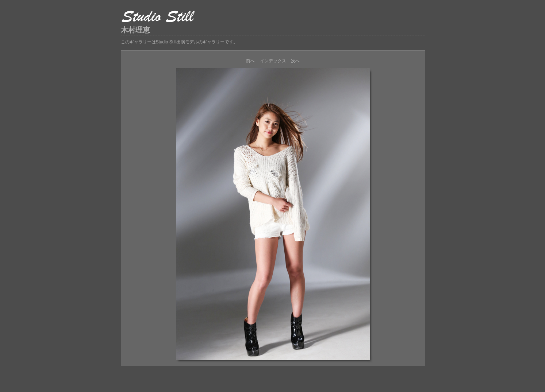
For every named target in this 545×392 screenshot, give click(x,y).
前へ (250, 61)
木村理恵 (135, 30)
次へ (295, 61)
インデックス (273, 61)
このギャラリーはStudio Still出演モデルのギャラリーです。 (179, 42)
